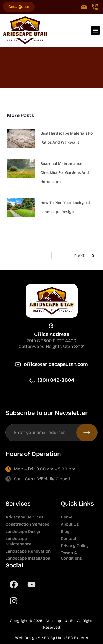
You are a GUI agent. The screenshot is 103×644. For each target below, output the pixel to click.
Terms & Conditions (71, 556)
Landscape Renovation (28, 551)
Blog (65, 531)
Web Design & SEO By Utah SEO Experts (51, 638)
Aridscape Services (24, 517)
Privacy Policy (75, 546)
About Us (70, 524)
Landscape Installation (28, 558)
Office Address (52, 334)
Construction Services (27, 524)
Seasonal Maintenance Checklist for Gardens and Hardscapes (65, 173)
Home (67, 517)
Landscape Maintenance (19, 541)
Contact (69, 539)
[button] (95, 30)
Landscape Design (23, 531)
